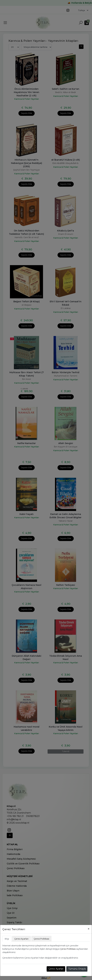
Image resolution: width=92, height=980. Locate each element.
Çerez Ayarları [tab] (21, 939)
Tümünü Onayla (77, 969)
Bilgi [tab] (7, 939)
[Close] (89, 929)
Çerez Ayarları (56, 969)
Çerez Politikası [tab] (41, 939)
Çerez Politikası (68, 949)
